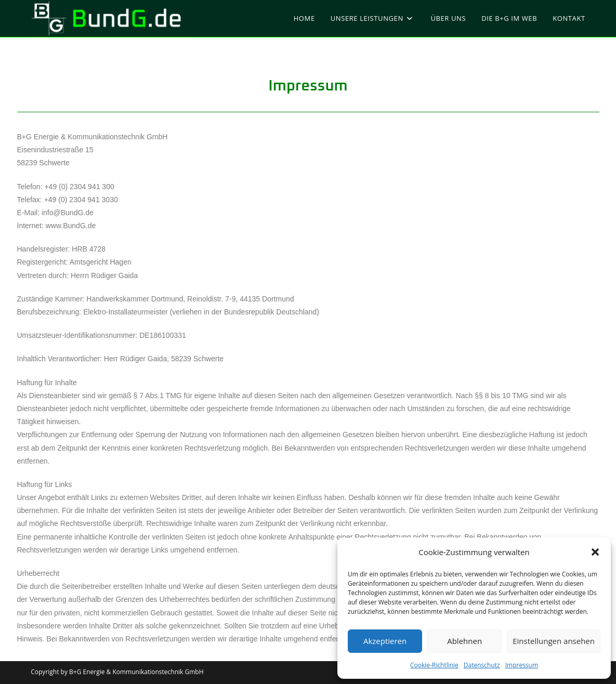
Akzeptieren (385, 641)
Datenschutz (482, 665)
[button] (595, 552)
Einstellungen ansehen (554, 641)
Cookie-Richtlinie (434, 665)
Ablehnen (464, 641)
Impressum (522, 665)
